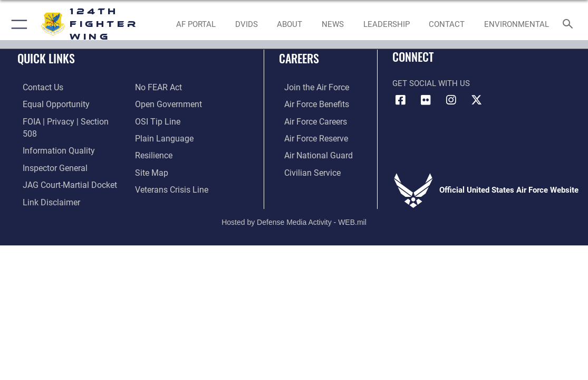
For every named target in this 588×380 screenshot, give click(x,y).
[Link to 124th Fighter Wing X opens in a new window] (476, 100)
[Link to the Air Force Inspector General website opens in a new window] (49, 153)
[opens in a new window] (246, 24)
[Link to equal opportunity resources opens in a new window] (49, 103)
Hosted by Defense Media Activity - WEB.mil (294, 210)
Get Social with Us (431, 83)
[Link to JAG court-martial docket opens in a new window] (63, 169)
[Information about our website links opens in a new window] (45, 186)
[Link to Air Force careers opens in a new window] (310, 120)
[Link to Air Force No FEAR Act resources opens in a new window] (158, 87)
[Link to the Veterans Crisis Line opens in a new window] (171, 186)
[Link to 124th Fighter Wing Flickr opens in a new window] (426, 100)
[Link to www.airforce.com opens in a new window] (310, 87)
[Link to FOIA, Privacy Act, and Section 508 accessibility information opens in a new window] (66, 120)
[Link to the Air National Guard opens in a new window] (311, 153)
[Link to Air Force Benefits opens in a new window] (310, 103)
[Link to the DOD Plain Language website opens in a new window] (162, 136)
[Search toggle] (570, 25)
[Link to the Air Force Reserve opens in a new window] (310, 136)
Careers (299, 58)
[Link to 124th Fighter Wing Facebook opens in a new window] (400, 100)
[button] (17, 24)
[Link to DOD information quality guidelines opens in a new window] (51, 136)
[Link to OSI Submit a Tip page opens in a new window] (156, 120)
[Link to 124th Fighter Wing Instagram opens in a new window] (451, 100)
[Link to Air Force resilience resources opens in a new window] (153, 153)
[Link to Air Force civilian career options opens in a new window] (306, 169)
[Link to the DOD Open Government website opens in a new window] (166, 103)
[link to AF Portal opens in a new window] (196, 24)
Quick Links (46, 58)
